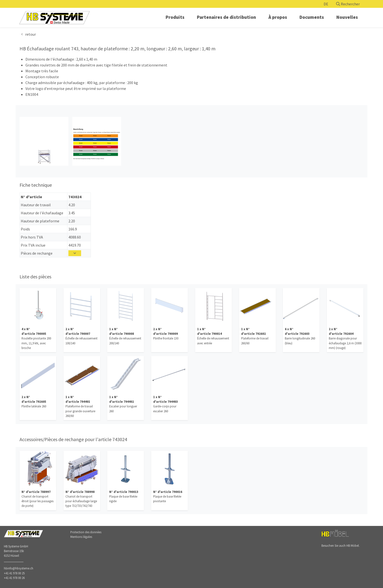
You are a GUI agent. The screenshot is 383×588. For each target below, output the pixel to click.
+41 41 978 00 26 (14, 578)
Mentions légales (81, 537)
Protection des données (86, 532)
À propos (278, 17)
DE (326, 4)
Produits (175, 17)
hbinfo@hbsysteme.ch (19, 568)
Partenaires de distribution (226, 17)
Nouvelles (347, 17)
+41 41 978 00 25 (14, 573)
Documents (312, 17)
